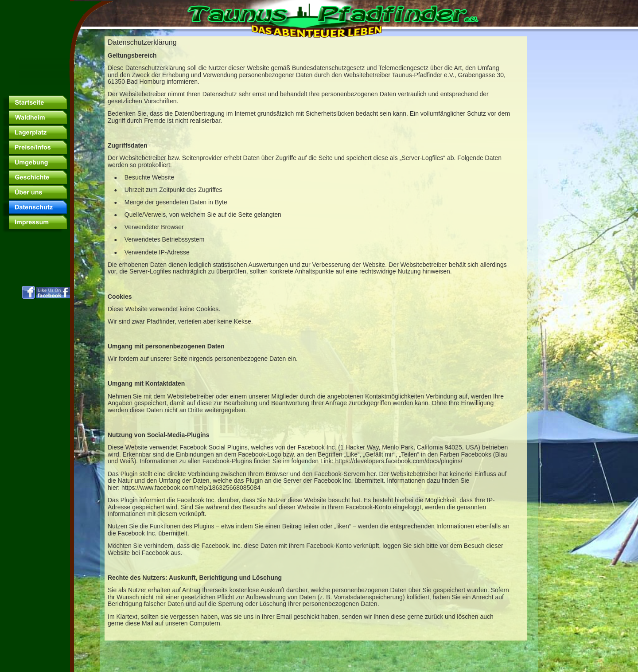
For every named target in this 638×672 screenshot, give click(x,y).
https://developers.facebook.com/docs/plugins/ (399, 461)
